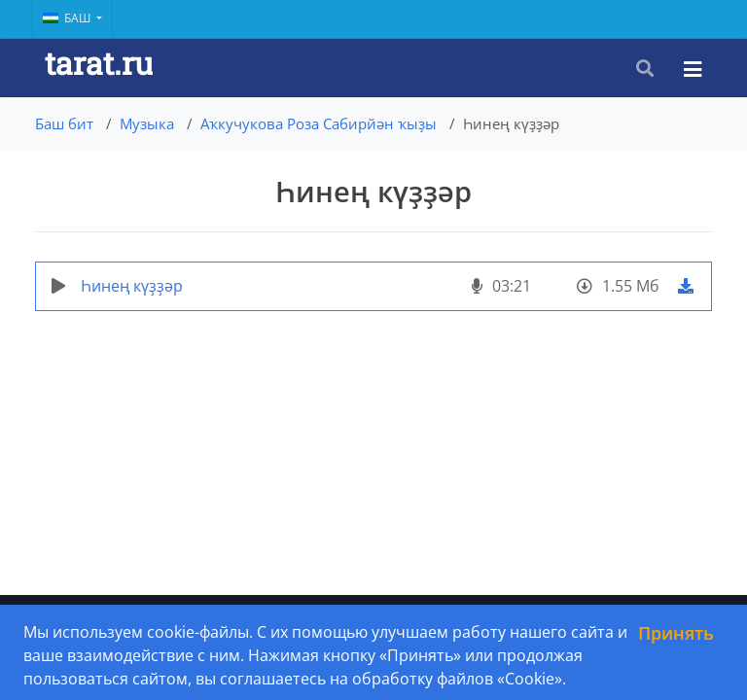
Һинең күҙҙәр (132, 286)
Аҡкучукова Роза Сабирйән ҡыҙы (319, 123)
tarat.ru (99, 63)
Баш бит (64, 123)
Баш (68, 18)
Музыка (147, 123)
